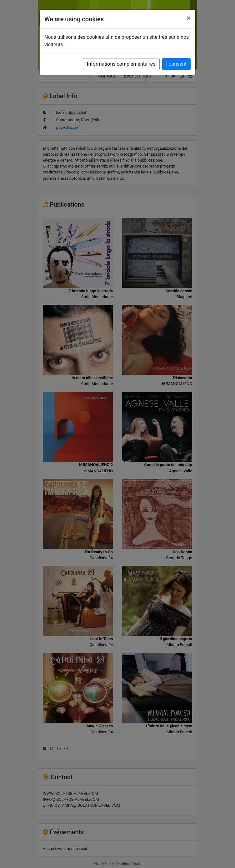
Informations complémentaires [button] (121, 64)
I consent (176, 64)
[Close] (189, 18)
